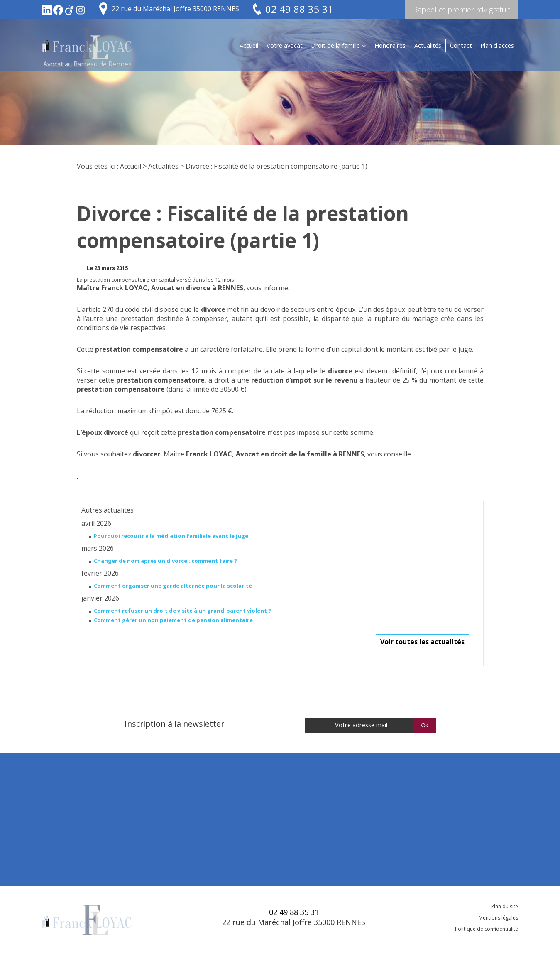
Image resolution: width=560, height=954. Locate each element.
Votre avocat (285, 45)
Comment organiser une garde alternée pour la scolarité (173, 586)
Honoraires (390, 45)
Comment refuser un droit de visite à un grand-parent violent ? (182, 611)
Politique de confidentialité (487, 929)
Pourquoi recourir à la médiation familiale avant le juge (171, 536)
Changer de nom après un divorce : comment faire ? (165, 561)
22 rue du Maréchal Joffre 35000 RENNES (175, 9)
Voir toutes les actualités (422, 642)
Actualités (428, 45)
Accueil (249, 45)
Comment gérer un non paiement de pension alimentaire (173, 620)
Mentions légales (498, 918)
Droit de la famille (335, 45)
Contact (461, 45)
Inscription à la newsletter (174, 724)
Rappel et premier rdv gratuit (462, 10)
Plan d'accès (497, 45)
